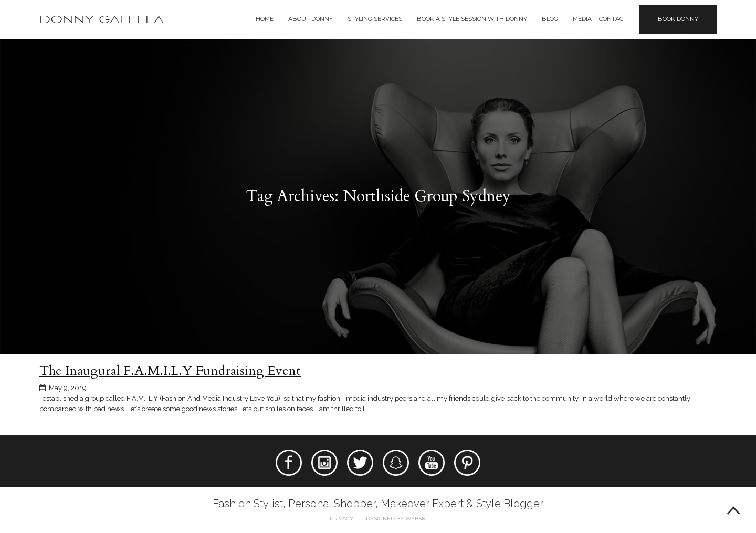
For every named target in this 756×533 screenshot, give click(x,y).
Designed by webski (396, 519)
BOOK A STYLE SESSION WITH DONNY (472, 19)
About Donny (311, 19)
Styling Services (375, 19)
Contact (613, 19)
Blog (550, 19)
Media (582, 19)
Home (265, 19)
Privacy (342, 519)
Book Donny (678, 19)
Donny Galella (102, 20)
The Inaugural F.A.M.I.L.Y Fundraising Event (170, 371)
